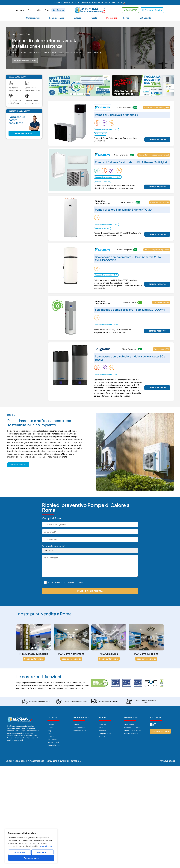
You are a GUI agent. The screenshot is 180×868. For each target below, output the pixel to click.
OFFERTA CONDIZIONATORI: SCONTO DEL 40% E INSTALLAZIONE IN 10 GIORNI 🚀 (90, 3)
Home (14, 34)
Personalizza (19, 852)
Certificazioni (53, 739)
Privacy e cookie (76, 582)
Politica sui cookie (45, 846)
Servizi (50, 728)
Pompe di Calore (80, 730)
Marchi (102, 717)
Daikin (101, 728)
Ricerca (60, 10)
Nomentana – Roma (132, 728)
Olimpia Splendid (105, 733)
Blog (49, 730)
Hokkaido (102, 730)
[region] (31, 846)
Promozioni (52, 736)
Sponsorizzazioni (54, 745)
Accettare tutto (31, 858)
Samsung (102, 725)
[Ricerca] (54, 10)
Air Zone (102, 736)
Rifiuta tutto (42, 852)
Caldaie (76, 725)
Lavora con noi (53, 742)
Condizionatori (79, 728)
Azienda (51, 725)
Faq (49, 733)
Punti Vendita (131, 717)
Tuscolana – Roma (131, 733)
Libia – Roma (129, 725)
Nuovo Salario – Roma (133, 730)
